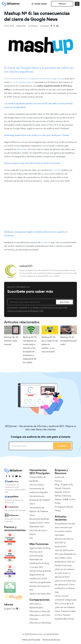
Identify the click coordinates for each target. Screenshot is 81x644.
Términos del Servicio (51, 640)
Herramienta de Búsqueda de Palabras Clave (40, 500)
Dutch (72, 499)
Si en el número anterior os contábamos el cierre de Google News (33, 79)
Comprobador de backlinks (38, 479)
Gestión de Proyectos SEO (40, 588)
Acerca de (60, 477)
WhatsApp (22, 149)
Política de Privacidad (31, 640)
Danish (58, 488)
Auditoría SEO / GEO (39, 523)
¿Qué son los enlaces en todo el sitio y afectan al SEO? (65, 573)
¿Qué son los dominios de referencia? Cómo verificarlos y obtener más (65, 586)
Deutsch (66, 488)
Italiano (58, 499)
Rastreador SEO (37, 527)
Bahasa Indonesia (63, 496)
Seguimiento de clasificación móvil (38, 577)
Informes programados (40, 582)
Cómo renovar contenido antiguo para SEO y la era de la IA (66, 600)
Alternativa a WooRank (40, 623)
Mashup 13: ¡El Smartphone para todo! (68, 341)
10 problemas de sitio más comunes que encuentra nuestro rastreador (65, 529)
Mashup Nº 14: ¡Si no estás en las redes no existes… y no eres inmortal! (50, 344)
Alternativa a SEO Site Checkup (40, 617)
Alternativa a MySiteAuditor (36, 606)
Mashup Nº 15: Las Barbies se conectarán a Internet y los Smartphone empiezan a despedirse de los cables (30, 350)
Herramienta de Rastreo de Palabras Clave (39, 511)
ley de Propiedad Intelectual (23, 82)
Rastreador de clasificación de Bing (39, 561)
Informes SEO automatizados (36, 554)
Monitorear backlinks (39, 519)
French (66, 492)
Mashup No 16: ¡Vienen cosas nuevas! (11, 341)
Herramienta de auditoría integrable (39, 490)
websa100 (21, 26)
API (31, 538)
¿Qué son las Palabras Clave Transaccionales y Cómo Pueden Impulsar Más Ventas (65, 613)
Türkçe (58, 510)
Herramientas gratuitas (40, 571)
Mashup (34, 26)
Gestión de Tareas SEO (40, 594)
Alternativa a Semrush (40, 611)
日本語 (65, 499)
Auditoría (62, 446)
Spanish (58, 492)
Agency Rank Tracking (40, 548)
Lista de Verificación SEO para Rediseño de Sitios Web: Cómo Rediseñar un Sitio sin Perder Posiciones (65, 558)
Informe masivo (37, 485)
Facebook (46, 242)
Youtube (57, 170)
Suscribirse (64, 302)
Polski (58, 503)
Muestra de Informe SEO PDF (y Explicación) (64, 543)
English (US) (67, 485)
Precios (58, 481)
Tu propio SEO (36, 567)
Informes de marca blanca (38, 532)
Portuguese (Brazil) (64, 507)
